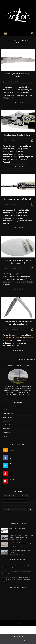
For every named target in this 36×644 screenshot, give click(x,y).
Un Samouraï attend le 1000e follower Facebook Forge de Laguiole (16, 579)
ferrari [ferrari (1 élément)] (15, 496)
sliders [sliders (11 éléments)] (22, 499)
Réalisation (27, 641)
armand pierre (6, 565)
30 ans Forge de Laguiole (11, 406)
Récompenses (7, 432)
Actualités (6, 410)
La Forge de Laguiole (10, 425)
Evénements (6, 421)
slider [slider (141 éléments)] (16, 499)
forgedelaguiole (6, 577)
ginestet (4, 571)
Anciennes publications (27, 359)
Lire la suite (18, 102)
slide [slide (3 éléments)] (11, 499)
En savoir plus (25, 394)
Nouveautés (6, 429)
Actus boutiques (8, 414)
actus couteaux (8, 417)
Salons (5, 436)
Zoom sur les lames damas (17, 528)
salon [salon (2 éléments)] (5, 499)
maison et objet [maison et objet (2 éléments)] (24, 496)
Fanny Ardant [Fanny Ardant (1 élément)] (7, 496)
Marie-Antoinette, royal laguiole (18, 199)
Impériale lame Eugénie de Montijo (18, 135)
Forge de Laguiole (16, 641)
